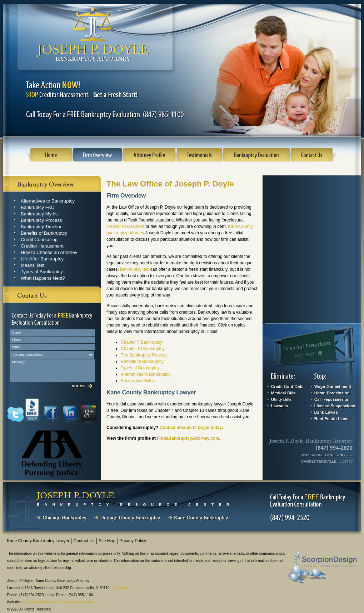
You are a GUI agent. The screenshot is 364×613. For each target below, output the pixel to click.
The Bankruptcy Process (144, 355)
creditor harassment (125, 226)
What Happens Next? (43, 278)
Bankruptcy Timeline (42, 227)
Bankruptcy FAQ (38, 207)
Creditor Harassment (42, 246)
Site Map (107, 541)
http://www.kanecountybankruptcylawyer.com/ (58, 602)
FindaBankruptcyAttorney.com (188, 438)
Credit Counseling (39, 240)
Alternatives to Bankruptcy (48, 201)
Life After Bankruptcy (42, 259)
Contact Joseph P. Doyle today (191, 428)
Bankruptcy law (134, 269)
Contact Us (84, 541)
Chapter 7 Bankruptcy (141, 342)
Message (53, 371)
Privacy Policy (133, 541)
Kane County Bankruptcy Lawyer (38, 541)
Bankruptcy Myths (39, 214)
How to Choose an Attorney (49, 252)
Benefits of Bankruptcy (44, 233)
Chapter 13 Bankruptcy (143, 349)
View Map (119, 588)
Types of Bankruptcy (42, 272)
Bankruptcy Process (41, 220)
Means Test (33, 265)
